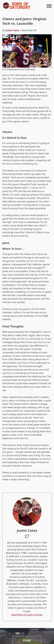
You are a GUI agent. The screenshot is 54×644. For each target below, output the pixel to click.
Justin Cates (12, 30)
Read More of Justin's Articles (27, 615)
